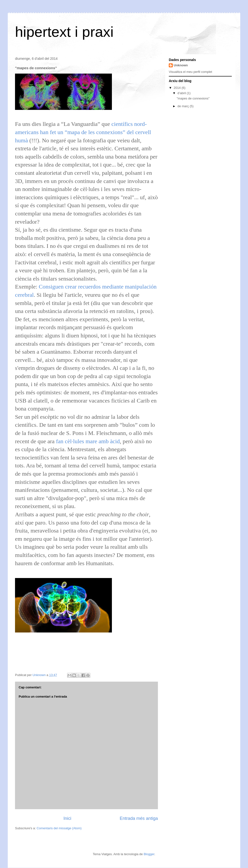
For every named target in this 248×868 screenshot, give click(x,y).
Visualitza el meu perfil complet (190, 72)
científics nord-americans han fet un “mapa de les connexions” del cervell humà (83, 132)
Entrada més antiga (139, 818)
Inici (67, 818)
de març (184, 106)
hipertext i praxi (64, 32)
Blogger (149, 854)
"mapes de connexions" (193, 98)
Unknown (181, 65)
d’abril (182, 93)
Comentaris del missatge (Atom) (59, 828)
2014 (178, 88)
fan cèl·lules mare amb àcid (88, 441)
